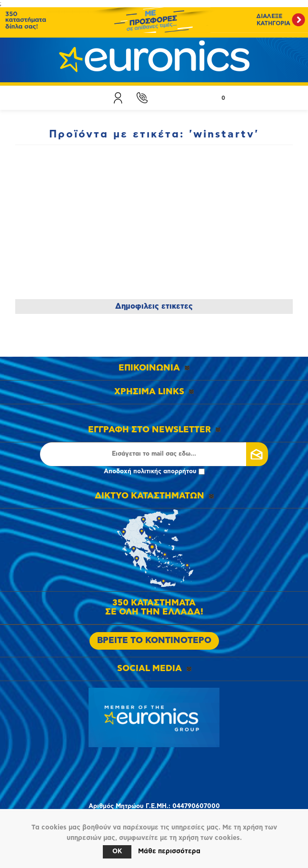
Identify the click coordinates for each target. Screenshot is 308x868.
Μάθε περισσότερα (169, 851)
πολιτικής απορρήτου (165, 472)
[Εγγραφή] (154, 454)
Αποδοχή (154, 472)
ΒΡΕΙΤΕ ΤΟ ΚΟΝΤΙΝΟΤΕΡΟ (154, 641)
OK (117, 852)
